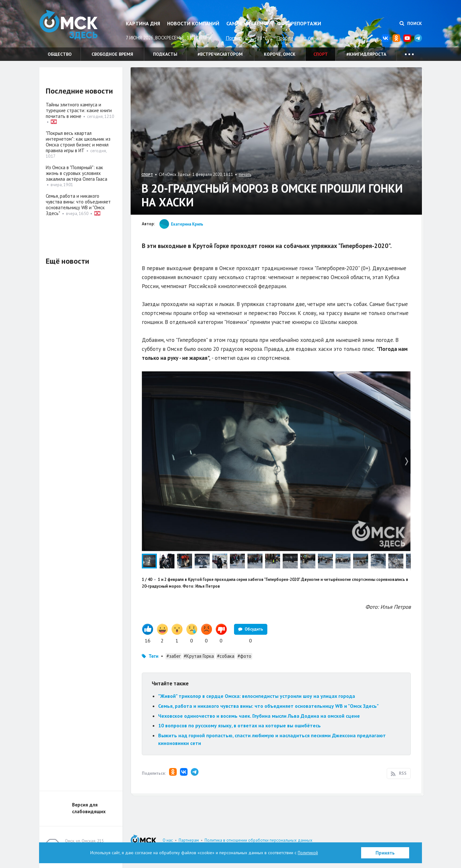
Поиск (411, 23)
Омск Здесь (71, 26)
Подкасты (165, 54)
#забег (174, 656)
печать (245, 174)
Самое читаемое (248, 23)
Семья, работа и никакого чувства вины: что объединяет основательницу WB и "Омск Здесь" (268, 706)
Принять (385, 853)
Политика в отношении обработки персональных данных (259, 840)
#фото (244, 656)
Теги (154, 656)
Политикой (308, 853)
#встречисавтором (220, 54)
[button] (405, 377)
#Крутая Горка (199, 656)
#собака (226, 656)
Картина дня (143, 23)
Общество (60, 54)
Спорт (321, 54)
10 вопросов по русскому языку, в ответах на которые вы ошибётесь (239, 725)
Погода (234, 38)
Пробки (285, 38)
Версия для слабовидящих (89, 808)
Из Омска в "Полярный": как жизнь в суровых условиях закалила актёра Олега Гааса (77, 173)
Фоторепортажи (299, 23)
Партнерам (189, 840)
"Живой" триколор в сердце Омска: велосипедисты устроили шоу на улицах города (257, 696)
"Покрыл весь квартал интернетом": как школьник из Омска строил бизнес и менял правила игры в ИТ (78, 142)
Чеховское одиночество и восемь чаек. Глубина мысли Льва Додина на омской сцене (259, 716)
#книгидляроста (366, 54)
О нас (168, 840)
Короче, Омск (280, 54)
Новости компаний (193, 23)
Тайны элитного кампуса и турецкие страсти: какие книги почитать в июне (79, 110)
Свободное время (112, 54)
